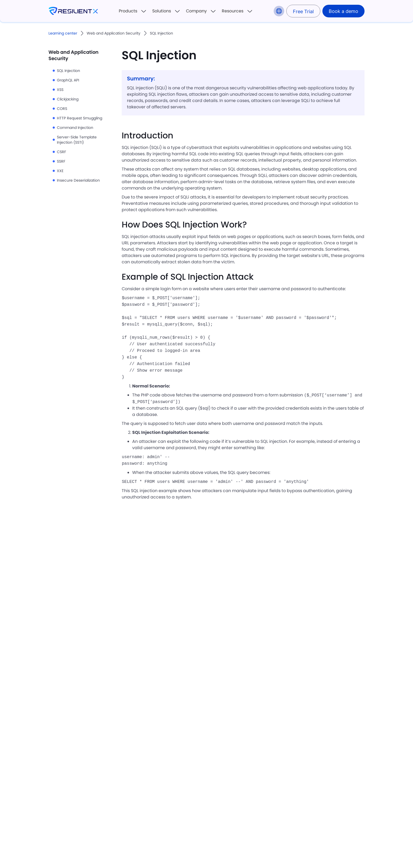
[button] (133, 11)
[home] (73, 11)
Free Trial (303, 11)
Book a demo (343, 11)
